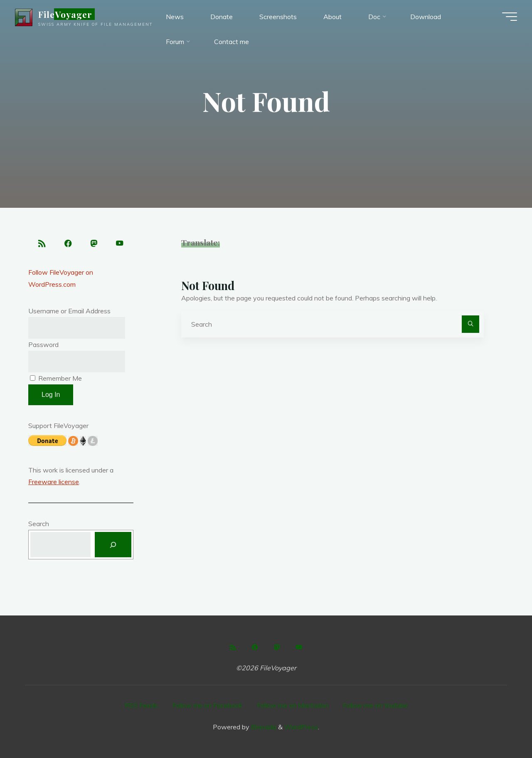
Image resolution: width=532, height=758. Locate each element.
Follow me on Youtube (375, 706)
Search (39, 524)
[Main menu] (508, 17)
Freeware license (54, 482)
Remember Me (56, 378)
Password (43, 345)
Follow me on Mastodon (293, 706)
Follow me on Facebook (207, 706)
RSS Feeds (141, 706)
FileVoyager (67, 14)
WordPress (301, 727)
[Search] (470, 324)
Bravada (263, 727)
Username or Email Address (69, 311)
